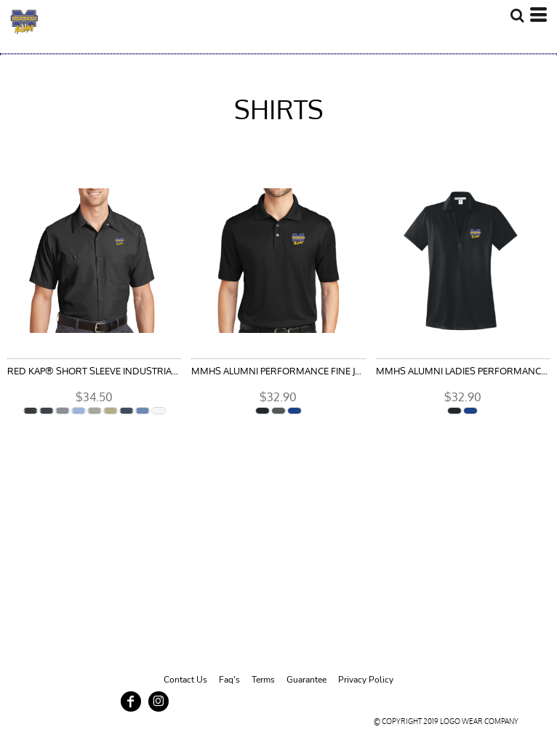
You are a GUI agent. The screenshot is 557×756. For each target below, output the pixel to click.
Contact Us (185, 680)
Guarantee (306, 680)
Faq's (229, 680)
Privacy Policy (366, 680)
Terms (263, 680)
